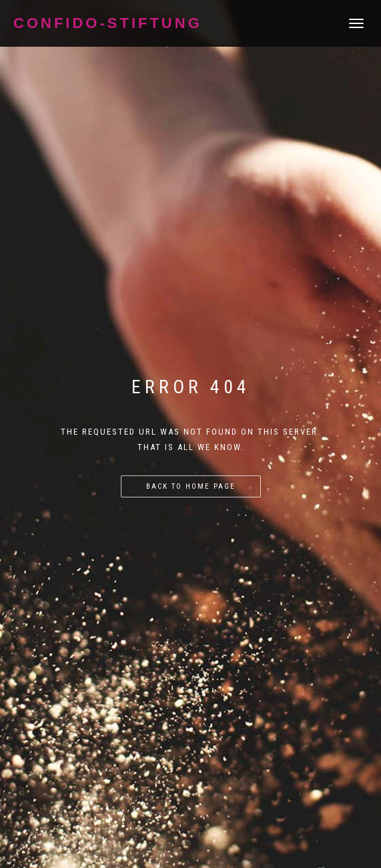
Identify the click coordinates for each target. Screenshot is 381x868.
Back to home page (191, 486)
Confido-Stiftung (108, 23)
